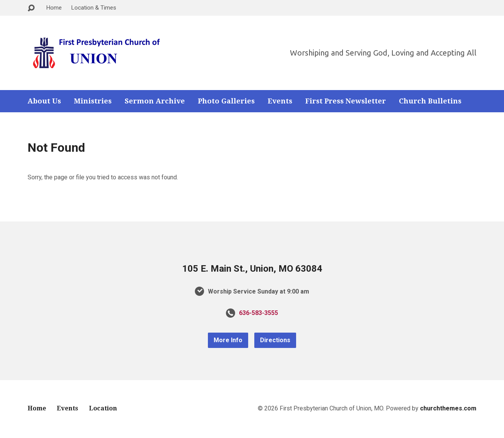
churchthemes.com (448, 408)
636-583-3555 (259, 313)
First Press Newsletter (346, 101)
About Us (44, 101)
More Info (228, 340)
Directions (275, 340)
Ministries (93, 101)
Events (280, 101)
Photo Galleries (226, 101)
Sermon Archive (155, 101)
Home (54, 8)
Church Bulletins (430, 101)
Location (103, 408)
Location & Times (94, 8)
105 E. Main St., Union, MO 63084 (252, 269)
